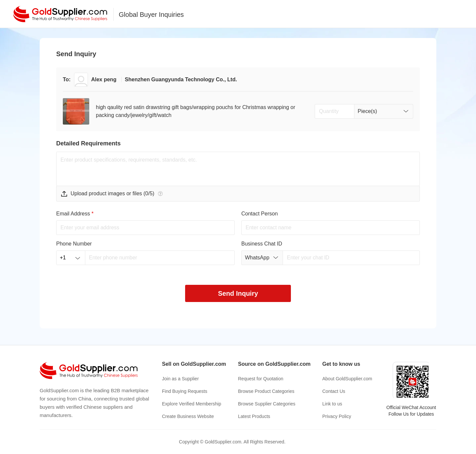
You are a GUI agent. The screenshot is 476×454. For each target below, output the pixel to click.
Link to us (332, 404)
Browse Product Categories (266, 391)
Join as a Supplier (180, 379)
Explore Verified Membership (192, 404)
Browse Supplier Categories (267, 404)
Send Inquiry (238, 293)
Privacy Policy (337, 416)
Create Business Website (188, 416)
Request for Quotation (261, 379)
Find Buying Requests (185, 391)
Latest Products (254, 416)
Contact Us (334, 391)
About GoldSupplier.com (347, 379)
